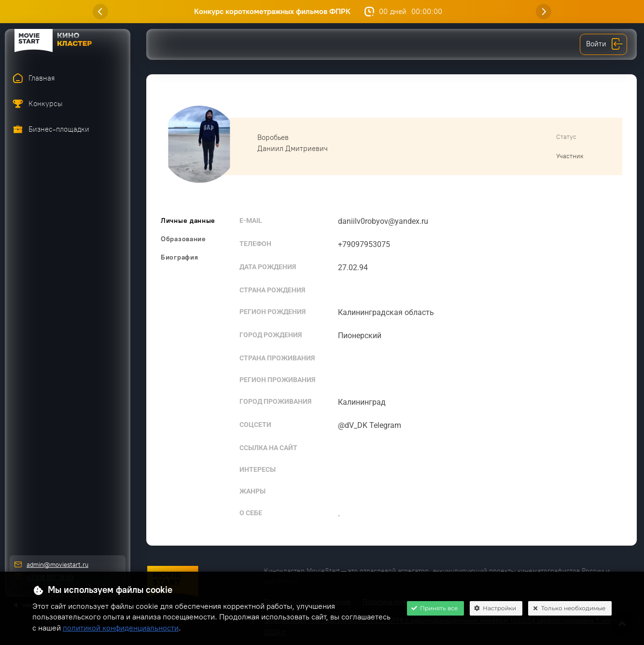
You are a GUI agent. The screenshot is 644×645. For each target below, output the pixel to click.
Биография (179, 257)
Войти (605, 44)
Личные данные (188, 221)
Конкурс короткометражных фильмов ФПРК (277, 11)
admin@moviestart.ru (57, 565)
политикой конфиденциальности (121, 628)
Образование (183, 239)
